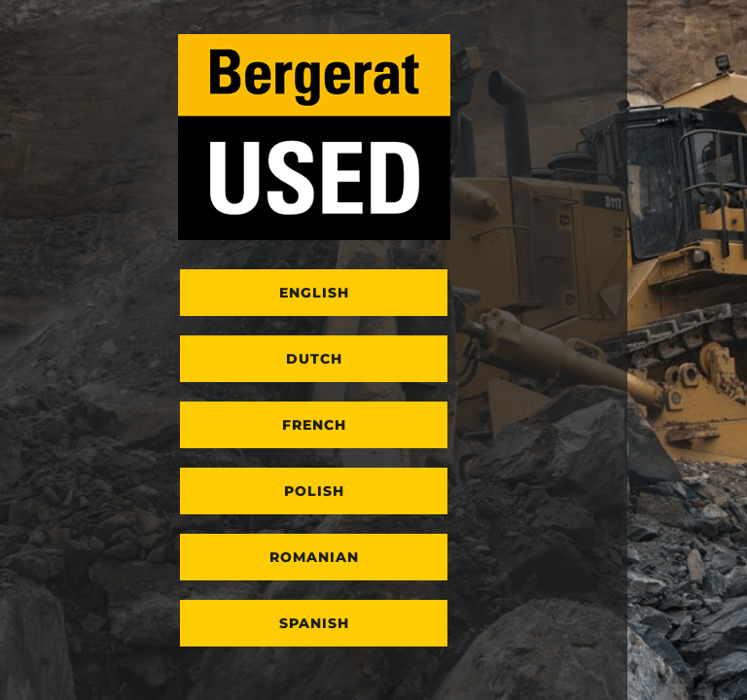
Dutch (314, 359)
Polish (314, 491)
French (314, 425)
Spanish (314, 623)
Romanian (314, 557)
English (314, 293)
